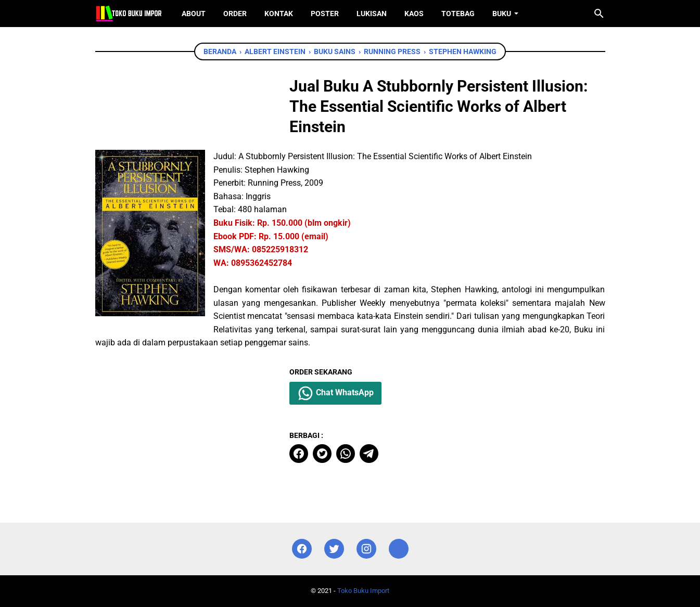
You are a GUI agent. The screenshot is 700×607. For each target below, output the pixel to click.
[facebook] (299, 454)
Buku (502, 14)
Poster (325, 14)
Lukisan (372, 14)
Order (235, 14)
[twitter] (322, 454)
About (194, 14)
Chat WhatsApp (335, 393)
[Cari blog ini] (599, 14)
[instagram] (366, 549)
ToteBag (458, 14)
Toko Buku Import (363, 591)
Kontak (279, 14)
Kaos (414, 14)
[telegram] (369, 454)
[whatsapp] (346, 454)
